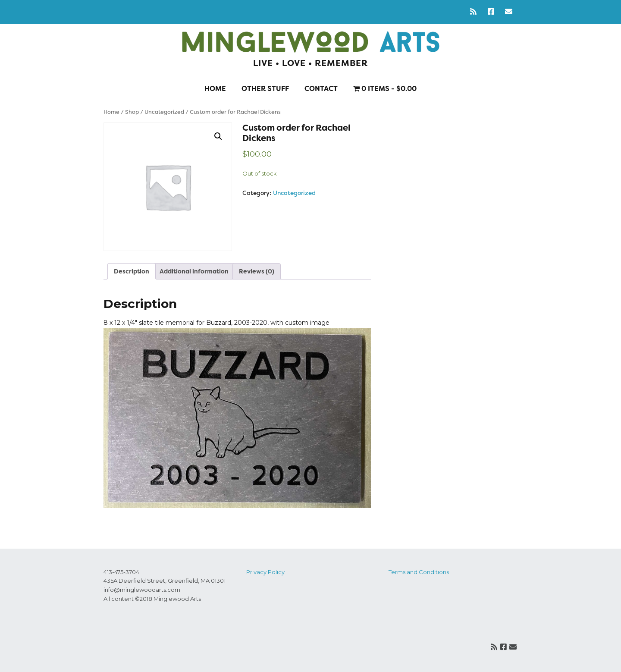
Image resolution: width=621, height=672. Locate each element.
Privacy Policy (265, 572)
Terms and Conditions (419, 572)
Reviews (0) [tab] (257, 271)
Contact (321, 89)
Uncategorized (164, 112)
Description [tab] (132, 271)
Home (215, 89)
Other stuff (265, 89)
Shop (132, 112)
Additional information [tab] (194, 271)
